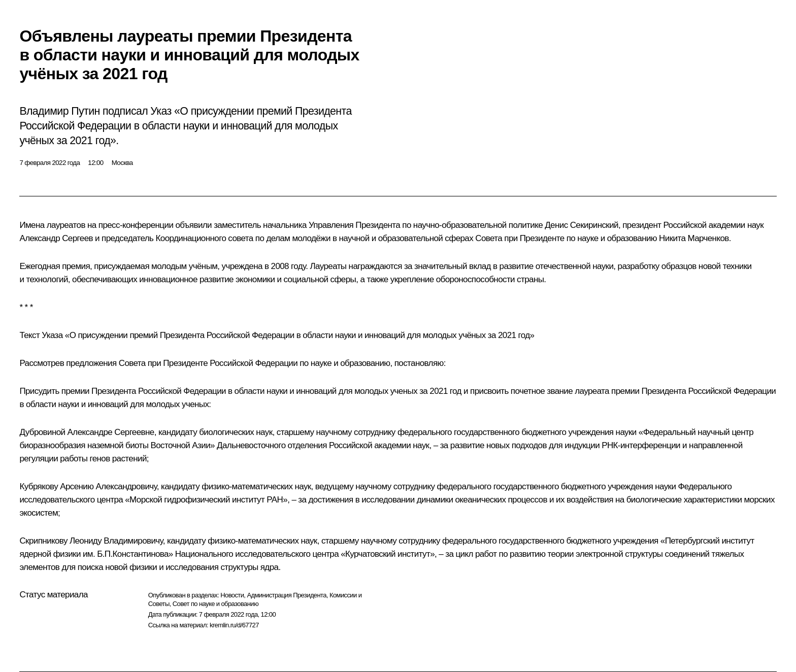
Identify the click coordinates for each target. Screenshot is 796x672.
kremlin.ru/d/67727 (234, 625)
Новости (232, 595)
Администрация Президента (287, 595)
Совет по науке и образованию (215, 604)
